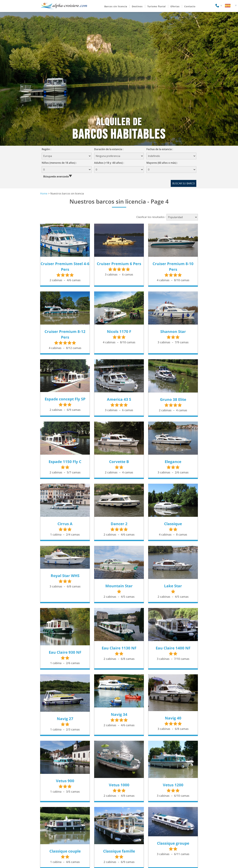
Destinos (137, 6)
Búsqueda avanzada (56, 176)
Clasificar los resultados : (151, 217)
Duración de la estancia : (110, 149)
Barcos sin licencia (116, 6)
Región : (47, 149)
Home (44, 194)
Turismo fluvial (157, 6)
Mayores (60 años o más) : (162, 163)
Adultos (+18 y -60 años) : (109, 163)
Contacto (190, 6)
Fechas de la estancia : (161, 149)
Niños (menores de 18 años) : (59, 163)
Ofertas (175, 6)
